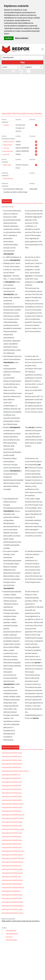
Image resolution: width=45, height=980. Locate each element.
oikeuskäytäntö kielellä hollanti (12, 880)
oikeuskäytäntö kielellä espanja (12, 873)
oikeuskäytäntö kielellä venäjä (12, 822)
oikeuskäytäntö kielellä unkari (12, 753)
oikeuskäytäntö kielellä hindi (11, 786)
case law (6, 125)
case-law (6, 154)
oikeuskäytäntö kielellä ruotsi (12, 757)
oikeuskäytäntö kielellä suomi (12, 782)
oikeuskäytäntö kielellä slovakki (12, 902)
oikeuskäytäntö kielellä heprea (12, 764)
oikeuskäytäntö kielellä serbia (12, 898)
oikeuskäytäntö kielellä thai (11, 891)
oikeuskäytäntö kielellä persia (12, 848)
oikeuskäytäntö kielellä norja (11, 811)
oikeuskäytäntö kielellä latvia (12, 866)
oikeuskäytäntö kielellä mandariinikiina (15, 771)
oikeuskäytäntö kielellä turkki (12, 797)
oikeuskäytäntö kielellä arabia (12, 826)
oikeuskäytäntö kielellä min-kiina (13, 851)
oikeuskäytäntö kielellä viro (11, 775)
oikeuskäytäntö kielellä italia (11, 844)
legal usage (7, 165)
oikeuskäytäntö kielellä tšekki (12, 800)
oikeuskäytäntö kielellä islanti (12, 760)
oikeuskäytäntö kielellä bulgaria (13, 906)
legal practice (8, 145)
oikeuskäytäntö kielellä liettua (12, 840)
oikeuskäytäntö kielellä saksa (12, 837)
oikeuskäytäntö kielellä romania (13, 804)
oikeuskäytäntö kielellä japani (12, 884)
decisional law (8, 151)
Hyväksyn (9, 38)
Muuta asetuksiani (22, 38)
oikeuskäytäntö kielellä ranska (12, 833)
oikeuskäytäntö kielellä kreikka (12, 869)
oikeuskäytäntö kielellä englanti (13, 862)
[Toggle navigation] (43, 49)
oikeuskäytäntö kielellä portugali (13, 829)
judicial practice (9, 142)
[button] (18, 67)
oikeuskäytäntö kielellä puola (12, 789)
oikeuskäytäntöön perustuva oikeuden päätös (12, 937)
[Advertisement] (22, 98)
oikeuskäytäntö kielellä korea (12, 793)
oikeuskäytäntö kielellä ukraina (12, 855)
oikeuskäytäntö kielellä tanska (12, 807)
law (5, 178)
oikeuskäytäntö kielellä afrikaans (13, 888)
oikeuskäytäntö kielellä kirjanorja (13, 815)
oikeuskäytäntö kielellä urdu (11, 877)
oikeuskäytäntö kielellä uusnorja (13, 818)
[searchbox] (22, 58)
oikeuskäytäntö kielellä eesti (11, 778)
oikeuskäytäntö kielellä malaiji (12, 909)
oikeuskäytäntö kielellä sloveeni (13, 913)
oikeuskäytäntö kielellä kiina (11, 767)
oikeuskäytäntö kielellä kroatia (12, 895)
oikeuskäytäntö (11, 931)
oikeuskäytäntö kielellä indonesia (13, 858)
